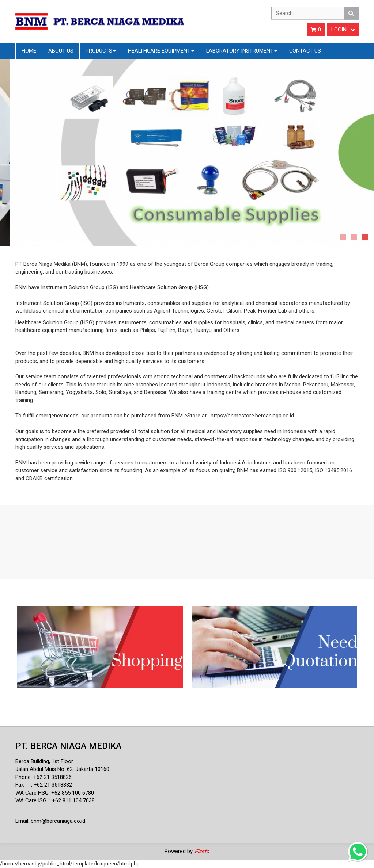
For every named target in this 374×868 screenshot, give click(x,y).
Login (343, 30)
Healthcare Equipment (161, 51)
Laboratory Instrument (242, 51)
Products (101, 51)
